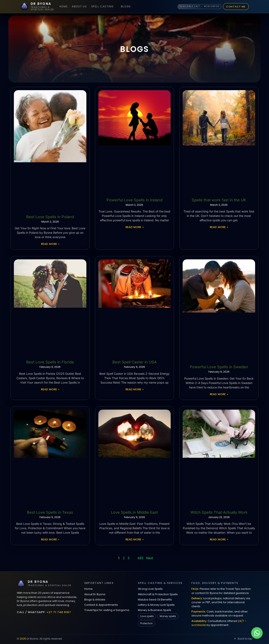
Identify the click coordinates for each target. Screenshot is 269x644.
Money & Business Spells (155, 610)
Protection (146, 623)
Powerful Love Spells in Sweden (219, 367)
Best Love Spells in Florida (50, 362)
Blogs (126, 6)
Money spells (168, 616)
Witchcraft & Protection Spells (158, 594)
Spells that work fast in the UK (219, 200)
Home (64, 6)
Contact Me (236, 7)
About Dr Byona (95, 594)
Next (150, 558)
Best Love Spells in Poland (50, 217)
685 (140, 558)
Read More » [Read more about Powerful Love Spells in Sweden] (219, 394)
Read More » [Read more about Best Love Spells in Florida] (50, 389)
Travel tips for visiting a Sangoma (107, 610)
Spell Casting (102, 6)
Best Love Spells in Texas (50, 512)
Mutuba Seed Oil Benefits (155, 600)
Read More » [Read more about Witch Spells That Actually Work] (219, 539)
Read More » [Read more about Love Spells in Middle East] (135, 539)
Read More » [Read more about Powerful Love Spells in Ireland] (135, 227)
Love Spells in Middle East (134, 512)
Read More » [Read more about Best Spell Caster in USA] (135, 389)
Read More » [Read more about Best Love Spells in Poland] (50, 244)
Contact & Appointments (101, 605)
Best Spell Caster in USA (134, 362)
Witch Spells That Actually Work (219, 512)
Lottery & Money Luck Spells (156, 605)
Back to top (243, 639)
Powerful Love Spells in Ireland (134, 200)
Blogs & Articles (95, 600)
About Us (79, 6)
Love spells (147, 616)
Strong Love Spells (150, 589)
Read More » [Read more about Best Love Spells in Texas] (50, 539)
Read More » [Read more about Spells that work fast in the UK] (219, 227)
